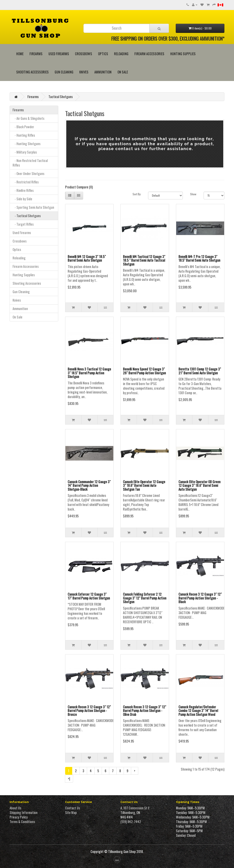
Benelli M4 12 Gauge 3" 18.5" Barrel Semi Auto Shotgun (87, 258)
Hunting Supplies (183, 54)
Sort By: (137, 194)
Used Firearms (59, 54)
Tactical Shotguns (61, 97)
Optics (103, 54)
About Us (15, 808)
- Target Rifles (23, 224)
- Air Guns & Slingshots (28, 118)
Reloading (121, 54)
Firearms (36, 54)
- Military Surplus (25, 152)
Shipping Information (24, 812)
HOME (20, 54)
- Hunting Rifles (24, 135)
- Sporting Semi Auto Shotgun (33, 207)
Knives (84, 72)
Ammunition (103, 72)
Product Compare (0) (79, 187)
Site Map (71, 812)
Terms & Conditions (22, 822)
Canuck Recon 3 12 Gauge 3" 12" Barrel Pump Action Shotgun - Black (200, 598)
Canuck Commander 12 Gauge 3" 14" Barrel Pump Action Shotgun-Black (89, 485)
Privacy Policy (19, 817)
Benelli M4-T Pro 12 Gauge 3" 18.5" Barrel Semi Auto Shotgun (199, 258)
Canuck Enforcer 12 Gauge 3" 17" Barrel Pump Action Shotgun (89, 596)
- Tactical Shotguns (27, 216)
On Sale (123, 72)
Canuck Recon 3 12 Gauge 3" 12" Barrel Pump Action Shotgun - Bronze (89, 710)
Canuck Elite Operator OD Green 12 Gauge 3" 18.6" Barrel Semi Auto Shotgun (199, 485)
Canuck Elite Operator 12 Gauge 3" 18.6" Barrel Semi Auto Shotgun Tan (144, 485)
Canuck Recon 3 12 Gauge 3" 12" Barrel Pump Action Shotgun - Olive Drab (145, 710)
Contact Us (73, 808)
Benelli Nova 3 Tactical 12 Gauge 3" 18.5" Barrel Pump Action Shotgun (89, 373)
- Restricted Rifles (26, 182)
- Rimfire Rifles (23, 190)
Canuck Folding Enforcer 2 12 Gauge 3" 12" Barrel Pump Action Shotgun (145, 598)
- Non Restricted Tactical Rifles (30, 163)
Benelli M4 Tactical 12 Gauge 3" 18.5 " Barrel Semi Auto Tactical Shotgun (144, 260)
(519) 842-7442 (131, 822)
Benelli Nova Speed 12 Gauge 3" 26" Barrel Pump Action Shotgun (144, 371)
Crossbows (84, 54)
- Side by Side (22, 199)
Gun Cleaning (64, 72)
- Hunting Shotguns (27, 144)
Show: (193, 194)
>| (69, 778)
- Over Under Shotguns (28, 173)
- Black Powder (23, 127)
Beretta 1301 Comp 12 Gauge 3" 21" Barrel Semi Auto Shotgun (200, 371)
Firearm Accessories (149, 54)
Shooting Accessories (32, 72)
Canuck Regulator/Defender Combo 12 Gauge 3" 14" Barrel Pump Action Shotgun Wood (198, 710)
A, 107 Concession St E (135, 808)
